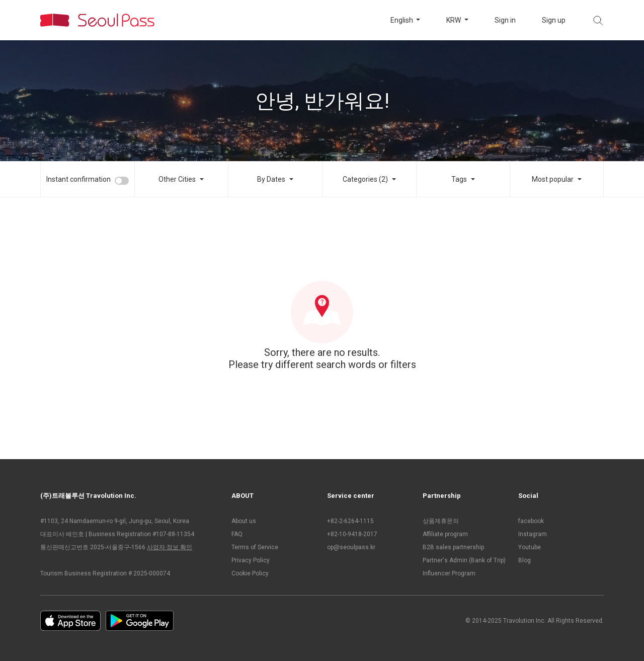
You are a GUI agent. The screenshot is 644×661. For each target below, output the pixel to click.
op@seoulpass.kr (351, 547)
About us (244, 521)
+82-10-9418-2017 (352, 534)
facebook (531, 521)
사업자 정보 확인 (170, 547)
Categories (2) (365, 179)
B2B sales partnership (453, 547)
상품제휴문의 (441, 521)
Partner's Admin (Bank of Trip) (464, 560)
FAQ (237, 534)
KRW (454, 20)
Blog (525, 560)
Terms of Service (255, 547)
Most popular (553, 179)
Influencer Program (449, 573)
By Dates (271, 179)
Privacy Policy (251, 560)
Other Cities (177, 179)
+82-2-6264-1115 (350, 521)
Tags (459, 179)
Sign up (554, 20)
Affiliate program (445, 534)
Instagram (533, 534)
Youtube (530, 547)
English (403, 20)
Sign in (505, 20)
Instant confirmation (78, 179)
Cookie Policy (250, 573)
